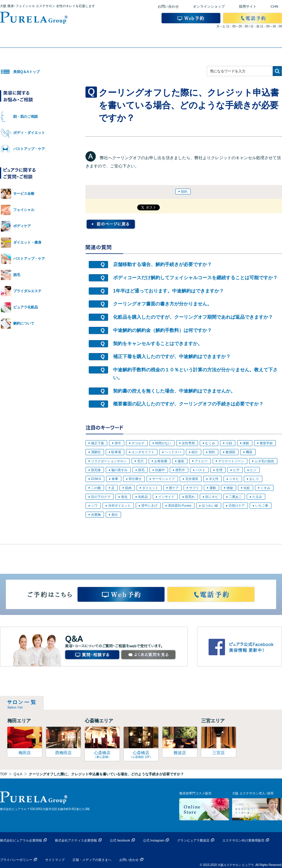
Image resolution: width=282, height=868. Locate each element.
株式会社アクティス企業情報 (76, 840)
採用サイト (248, 6)
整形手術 (266, 443)
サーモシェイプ (163, 479)
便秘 (230, 488)
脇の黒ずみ (119, 470)
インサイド (166, 497)
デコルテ (138, 443)
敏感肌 (230, 452)
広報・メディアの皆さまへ (92, 860)
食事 (115, 479)
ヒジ (253, 470)
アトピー (201, 461)
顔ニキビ (212, 497)
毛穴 (140, 461)
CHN (274, 6)
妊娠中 (160, 470)
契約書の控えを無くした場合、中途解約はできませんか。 (174, 391)
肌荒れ (190, 497)
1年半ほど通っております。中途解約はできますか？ (168, 291)
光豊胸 (96, 515)
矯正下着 (98, 443)
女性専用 (188, 443)
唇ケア (174, 488)
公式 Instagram (154, 840)
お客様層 (161, 461)
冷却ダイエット (119, 505)
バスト (200, 470)
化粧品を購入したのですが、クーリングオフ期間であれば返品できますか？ (193, 317)
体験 (246, 443)
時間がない (163, 443)
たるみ (257, 497)
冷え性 (214, 479)
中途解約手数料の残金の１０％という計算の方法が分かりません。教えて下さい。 (195, 374)
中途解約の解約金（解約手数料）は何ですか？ (162, 330)
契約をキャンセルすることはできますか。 (158, 344)
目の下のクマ (101, 497)
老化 (124, 497)
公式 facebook (120, 840)
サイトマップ (55, 860)
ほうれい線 (210, 505)
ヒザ (236, 470)
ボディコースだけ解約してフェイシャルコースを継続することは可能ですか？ (195, 278)
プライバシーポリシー (16, 860)
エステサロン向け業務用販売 (243, 840)
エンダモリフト (143, 452)
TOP (4, 774)
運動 (213, 488)
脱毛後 (96, 470)
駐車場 (116, 452)
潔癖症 (96, 452)
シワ (94, 505)
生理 (219, 470)
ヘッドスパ (173, 452)
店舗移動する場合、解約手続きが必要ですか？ (162, 264)
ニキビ (234, 479)
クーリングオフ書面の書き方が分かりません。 (162, 304)
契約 (184, 192)
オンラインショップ (209, 6)
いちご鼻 (262, 505)
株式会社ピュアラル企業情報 (21, 840)
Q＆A (18, 774)
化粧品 (143, 497)
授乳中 (180, 470)
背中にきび (149, 505)
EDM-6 (96, 479)
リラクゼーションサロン (109, 461)
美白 (115, 515)
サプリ (194, 488)
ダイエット (150, 488)
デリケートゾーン (231, 461)
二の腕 (96, 488)
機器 (249, 452)
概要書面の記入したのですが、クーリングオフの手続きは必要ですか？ (188, 404)
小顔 (229, 443)
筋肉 (128, 488)
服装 (181, 461)
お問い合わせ (168, 6)
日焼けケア (237, 505)
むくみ (210, 443)
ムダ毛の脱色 (264, 461)
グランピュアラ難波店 (193, 840)
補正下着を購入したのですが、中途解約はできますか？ (172, 356)
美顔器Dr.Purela (180, 505)
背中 (118, 443)
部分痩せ (135, 479)
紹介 (195, 452)
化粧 (247, 488)
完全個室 (192, 479)
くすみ (265, 488)
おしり (254, 479)
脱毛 (141, 470)
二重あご (235, 497)
